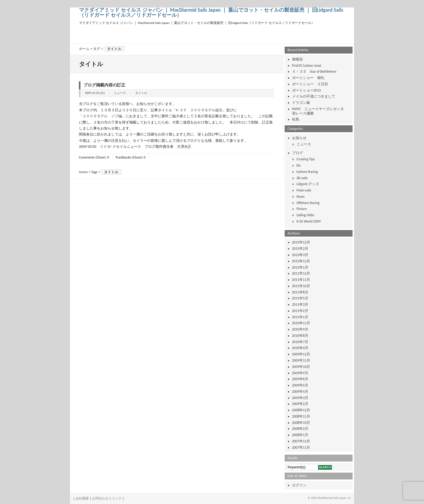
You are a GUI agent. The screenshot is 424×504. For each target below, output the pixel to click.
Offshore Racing (308, 203)
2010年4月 (300, 348)
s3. (349, 498)
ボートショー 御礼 (308, 78)
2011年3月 (300, 304)
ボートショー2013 (306, 90)
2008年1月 (300, 435)
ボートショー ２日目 (310, 84)
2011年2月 (300, 311)
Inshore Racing (307, 172)
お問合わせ (100, 498)
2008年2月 (300, 429)
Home (83, 172)
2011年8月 (300, 292)
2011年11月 (301, 280)
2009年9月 (300, 373)
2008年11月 (301, 416)
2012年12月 (301, 261)
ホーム (84, 49)
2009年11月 (301, 360)
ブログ (298, 153)
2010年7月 (300, 342)
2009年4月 (300, 392)
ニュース (120, 93)
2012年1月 (300, 267)
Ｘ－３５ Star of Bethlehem (314, 71)
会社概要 (82, 498)
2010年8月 (300, 336)
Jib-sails (302, 178)
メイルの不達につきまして (314, 96)
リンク (117, 498)
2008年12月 (301, 410)
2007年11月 (301, 447)
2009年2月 (300, 404)
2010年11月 (301, 323)
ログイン (299, 485)
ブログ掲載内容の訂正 (104, 85)
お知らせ (299, 138)
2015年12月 (301, 242)
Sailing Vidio (305, 215)
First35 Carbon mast (307, 66)
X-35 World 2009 (309, 221)
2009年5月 (300, 385)
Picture (302, 209)
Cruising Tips (306, 159)
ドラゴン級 (301, 103)
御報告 (298, 59)
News (301, 197)
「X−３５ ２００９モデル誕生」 (199, 110)
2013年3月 (300, 255)
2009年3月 (300, 398)
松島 (296, 119)
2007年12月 (301, 441)
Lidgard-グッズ (308, 184)
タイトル (141, 93)
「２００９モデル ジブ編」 (102, 116)
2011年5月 (300, 298)
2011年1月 (300, 317)
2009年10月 (301, 367)
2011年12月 (301, 273)
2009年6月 (300, 379)
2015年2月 (300, 249)
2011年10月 (301, 286)
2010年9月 (300, 329)
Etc (299, 165)
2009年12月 (301, 354)
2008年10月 (301, 423)
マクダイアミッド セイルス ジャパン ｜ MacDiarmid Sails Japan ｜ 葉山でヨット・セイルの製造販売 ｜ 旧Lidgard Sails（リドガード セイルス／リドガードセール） (211, 13)
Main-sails (304, 190)
